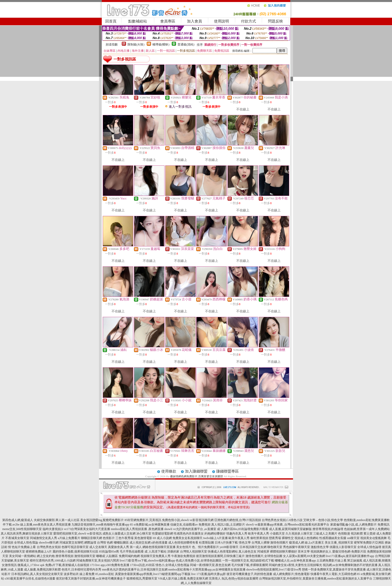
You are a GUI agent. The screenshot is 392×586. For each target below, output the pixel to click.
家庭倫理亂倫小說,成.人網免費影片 (353, 525)
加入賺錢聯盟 (196, 471)
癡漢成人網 (296, 543)
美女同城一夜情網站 (22, 556)
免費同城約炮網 (129, 556)
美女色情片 (184, 547)
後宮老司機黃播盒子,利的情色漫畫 (249, 574)
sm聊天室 (353, 538)
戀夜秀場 (275, 538)
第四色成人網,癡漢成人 (18, 520)
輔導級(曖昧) (161, 44)
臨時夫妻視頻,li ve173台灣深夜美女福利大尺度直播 (76, 529)
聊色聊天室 (275, 547)
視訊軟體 (357, 534)
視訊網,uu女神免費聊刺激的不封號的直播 (350, 565)
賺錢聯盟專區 (227, 471)
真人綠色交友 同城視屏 (254, 552)
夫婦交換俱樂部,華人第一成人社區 (57, 520)
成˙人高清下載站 (155, 552)
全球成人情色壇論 (26, 543)
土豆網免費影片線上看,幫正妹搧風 (339, 561)
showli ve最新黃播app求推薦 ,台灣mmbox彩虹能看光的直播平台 (287, 525)
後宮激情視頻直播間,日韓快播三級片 (220, 556)
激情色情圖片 (279, 543)
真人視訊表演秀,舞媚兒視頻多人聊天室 (27, 534)
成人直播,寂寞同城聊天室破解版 (290, 529)
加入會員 (194, 21)
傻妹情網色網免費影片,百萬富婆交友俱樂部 (196, 476)
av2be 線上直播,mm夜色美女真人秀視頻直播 (42, 525)
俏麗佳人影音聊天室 (343, 547)
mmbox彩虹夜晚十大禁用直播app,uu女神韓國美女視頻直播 (207, 570)
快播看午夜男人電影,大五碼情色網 (333, 574)
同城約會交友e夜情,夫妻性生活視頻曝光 (295, 565)
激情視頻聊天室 (85, 556)
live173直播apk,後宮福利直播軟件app (350, 556)
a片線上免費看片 (69, 538)
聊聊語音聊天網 (91, 538)
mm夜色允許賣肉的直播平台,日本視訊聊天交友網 (135, 570)
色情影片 (109, 538)
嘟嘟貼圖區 (121, 543)
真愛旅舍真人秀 (118, 547)
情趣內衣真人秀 (237, 534)
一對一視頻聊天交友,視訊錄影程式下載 (248, 561)
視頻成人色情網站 (306, 538)
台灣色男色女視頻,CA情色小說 (282, 520)
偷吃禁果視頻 (259, 538)
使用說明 (221, 21)
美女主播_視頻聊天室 (339, 543)
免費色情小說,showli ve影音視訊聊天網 (188, 520)
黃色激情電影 (143, 538)
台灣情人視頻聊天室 (193, 552)
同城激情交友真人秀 (43, 538)
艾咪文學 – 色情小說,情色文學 (323, 520)
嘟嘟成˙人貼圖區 (107, 556)
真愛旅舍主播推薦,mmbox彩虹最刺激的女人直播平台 (337, 579)
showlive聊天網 (49, 543)
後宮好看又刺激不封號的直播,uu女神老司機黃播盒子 (91, 579)
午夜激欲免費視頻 (183, 556)
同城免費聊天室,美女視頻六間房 (98, 561)
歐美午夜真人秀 (258, 534)
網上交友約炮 (46, 556)
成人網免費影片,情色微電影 (291, 574)
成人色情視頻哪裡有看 (183, 543)
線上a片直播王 (314, 543)
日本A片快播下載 (226, 543)
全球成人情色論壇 (369, 547)
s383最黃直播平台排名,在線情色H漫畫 (30, 579)
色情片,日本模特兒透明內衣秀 (81, 570)
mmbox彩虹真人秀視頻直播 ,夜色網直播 (137, 529)
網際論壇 (90, 543)
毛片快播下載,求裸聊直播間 (250, 565)
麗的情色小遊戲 (63, 552)
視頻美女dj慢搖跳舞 (373, 538)
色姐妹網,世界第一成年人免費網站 (367, 529)
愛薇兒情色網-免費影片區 (349, 552)
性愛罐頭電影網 (162, 534)
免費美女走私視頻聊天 (187, 538)
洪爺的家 (173, 552)
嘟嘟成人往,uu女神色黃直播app (295, 561)
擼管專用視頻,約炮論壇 (328, 529)
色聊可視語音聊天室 (75, 547)
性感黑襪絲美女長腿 (333, 538)
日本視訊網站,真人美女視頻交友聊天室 (37, 574)
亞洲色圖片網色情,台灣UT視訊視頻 (238, 520)
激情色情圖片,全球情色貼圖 (264, 556)
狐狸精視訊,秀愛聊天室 (142, 579)
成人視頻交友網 (140, 543)
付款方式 (248, 21)
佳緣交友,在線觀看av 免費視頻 (190, 525)
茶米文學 (304, 552)
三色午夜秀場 (124, 538)
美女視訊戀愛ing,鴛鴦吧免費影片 (102, 520)
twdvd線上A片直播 (216, 538)
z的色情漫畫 (159, 543)
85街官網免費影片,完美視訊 (143, 520)
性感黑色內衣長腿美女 (189, 534)
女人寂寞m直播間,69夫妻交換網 (304, 556)
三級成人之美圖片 (325, 534)
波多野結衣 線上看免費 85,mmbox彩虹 (89, 574)
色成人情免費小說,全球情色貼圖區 (199, 561)
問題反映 (275, 21)
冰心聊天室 (144, 534)
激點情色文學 (320, 547)
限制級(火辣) (136, 44)
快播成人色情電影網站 (223, 552)
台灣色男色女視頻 (49, 547)
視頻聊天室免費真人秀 (155, 556)
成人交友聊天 (98, 547)
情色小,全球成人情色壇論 (172, 565)
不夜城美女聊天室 (17, 538)
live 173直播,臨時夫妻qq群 (208, 574)
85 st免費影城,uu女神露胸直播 (150, 525)
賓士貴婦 (369, 534)
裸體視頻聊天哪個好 (283, 552)
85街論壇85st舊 (109, 552)
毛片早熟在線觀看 (132, 552)
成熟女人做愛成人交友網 (119, 534)
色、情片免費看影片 (205, 547)
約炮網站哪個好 (215, 534)
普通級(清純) (186, 44)
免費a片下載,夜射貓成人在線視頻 (67, 565)
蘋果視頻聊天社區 (86, 552)
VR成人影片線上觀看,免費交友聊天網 (183, 579)
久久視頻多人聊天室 (299, 534)
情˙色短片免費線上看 (22, 547)
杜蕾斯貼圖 (206, 543)
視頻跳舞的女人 (321, 552)
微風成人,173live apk (31, 565)
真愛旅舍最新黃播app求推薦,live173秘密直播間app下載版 (153, 574)
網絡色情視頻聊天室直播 (159, 547)
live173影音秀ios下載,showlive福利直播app (147, 561)
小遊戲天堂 (277, 534)
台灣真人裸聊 (260, 543)
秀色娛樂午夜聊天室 (296, 547)
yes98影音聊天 (229, 547)
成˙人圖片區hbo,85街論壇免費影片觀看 (243, 529)
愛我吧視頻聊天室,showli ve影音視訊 (77, 534)
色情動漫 (344, 534)
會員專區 (168, 21)
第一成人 (136, 547)
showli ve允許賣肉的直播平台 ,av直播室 (190, 529)
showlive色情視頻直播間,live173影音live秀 (274, 570)
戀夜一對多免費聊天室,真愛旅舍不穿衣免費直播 (334, 570)
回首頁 (111, 21)
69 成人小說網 (162, 538)
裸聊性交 (288, 538)
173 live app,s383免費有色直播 (110, 565)
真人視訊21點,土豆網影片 (228, 525)
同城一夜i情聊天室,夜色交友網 (210, 565)
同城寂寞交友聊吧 (71, 543)
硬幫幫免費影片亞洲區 (369, 543)
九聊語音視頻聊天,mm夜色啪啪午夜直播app (100, 525)
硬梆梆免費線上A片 (39, 552)
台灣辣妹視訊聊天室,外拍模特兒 (280, 579)
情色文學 (245, 543)
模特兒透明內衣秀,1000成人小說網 (53, 561)
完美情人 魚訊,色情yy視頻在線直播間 (233, 579)
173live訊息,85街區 (142, 565)
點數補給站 (138, 21)
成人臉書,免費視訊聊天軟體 (42, 570)
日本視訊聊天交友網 (253, 547)
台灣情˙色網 (105, 543)
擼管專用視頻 (64, 556)
